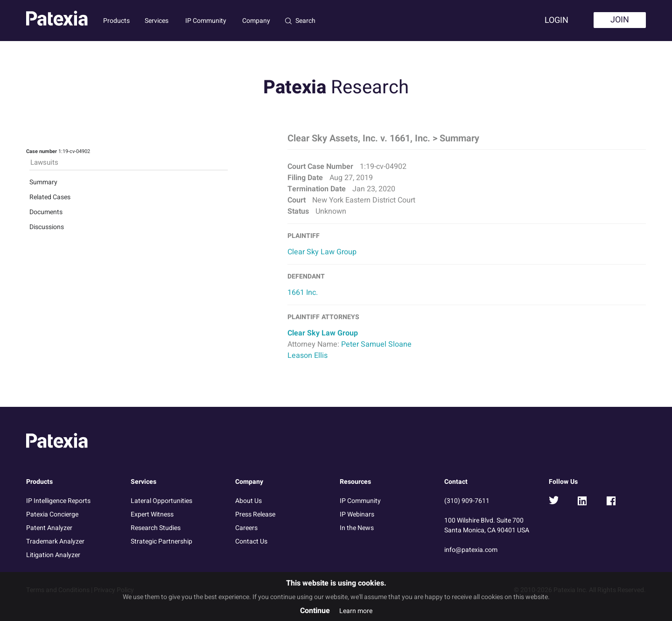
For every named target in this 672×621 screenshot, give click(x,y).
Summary (43, 182)
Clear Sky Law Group (322, 252)
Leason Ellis (308, 356)
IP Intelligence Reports (58, 501)
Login (556, 20)
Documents (46, 212)
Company (256, 21)
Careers (246, 528)
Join (620, 20)
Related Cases (50, 197)
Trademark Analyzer (55, 541)
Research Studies (156, 528)
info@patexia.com (471, 550)
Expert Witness (152, 514)
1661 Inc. (303, 293)
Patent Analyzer (49, 528)
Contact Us (251, 541)
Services (157, 21)
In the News (357, 528)
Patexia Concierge (52, 514)
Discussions (47, 227)
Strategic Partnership (161, 541)
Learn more (356, 611)
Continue (315, 611)
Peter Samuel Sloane (376, 344)
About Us (248, 501)
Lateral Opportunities (161, 501)
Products (116, 21)
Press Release (255, 514)
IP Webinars (357, 514)
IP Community (206, 21)
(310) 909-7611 (467, 501)
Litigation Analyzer (53, 555)
